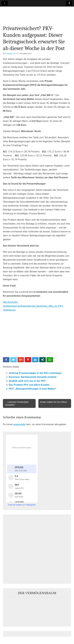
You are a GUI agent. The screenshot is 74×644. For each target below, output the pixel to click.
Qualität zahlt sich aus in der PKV (27, 381)
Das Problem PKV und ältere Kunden (29, 385)
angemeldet (19, 424)
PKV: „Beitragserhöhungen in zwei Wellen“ (32, 389)
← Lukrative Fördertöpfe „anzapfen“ (17, 403)
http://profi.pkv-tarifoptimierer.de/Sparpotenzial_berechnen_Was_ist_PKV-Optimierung (33, 306)
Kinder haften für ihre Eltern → (54, 403)
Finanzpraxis (10, 53)
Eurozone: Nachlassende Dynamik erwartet (33, 377)
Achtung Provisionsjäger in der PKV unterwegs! (35, 373)
